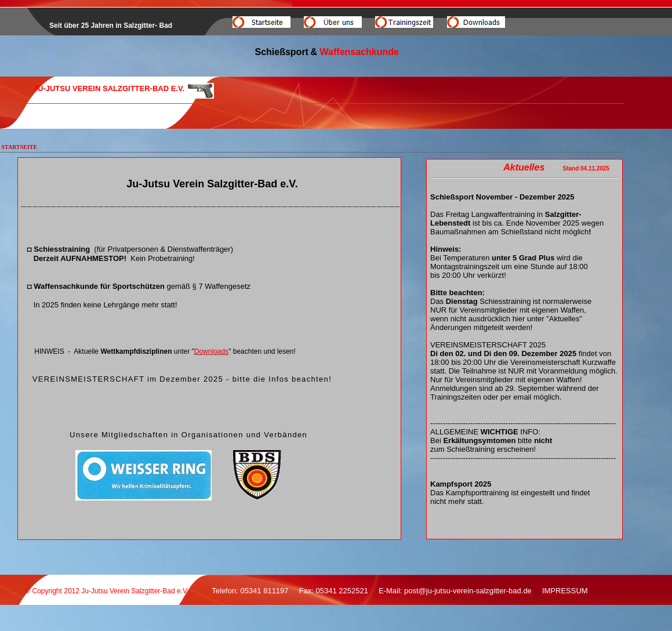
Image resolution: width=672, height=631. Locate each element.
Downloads (211, 351)
